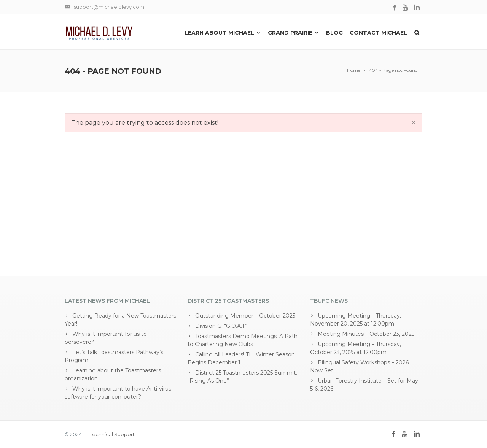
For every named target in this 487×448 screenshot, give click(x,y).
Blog (334, 33)
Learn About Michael (223, 33)
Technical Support (112, 434)
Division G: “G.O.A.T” (221, 326)
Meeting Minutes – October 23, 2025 (366, 334)
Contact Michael (378, 33)
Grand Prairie (294, 33)
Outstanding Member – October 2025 (245, 316)
